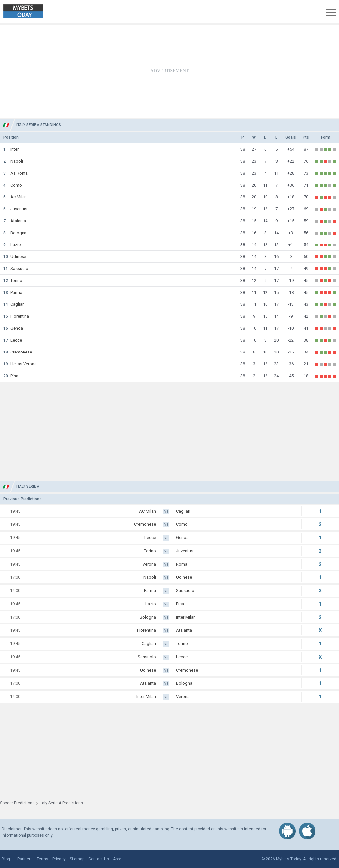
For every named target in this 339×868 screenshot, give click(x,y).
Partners (25, 859)
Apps (117, 859)
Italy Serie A (28, 487)
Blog (6, 859)
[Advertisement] (169, 71)
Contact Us (99, 859)
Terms (43, 859)
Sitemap (77, 859)
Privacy (59, 859)
